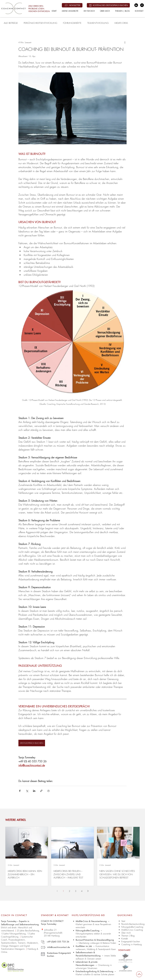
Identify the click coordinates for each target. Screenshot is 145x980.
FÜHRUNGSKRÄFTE (72, 23)
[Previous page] (57, 891)
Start (123, 921)
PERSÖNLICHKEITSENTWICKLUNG (40, 23)
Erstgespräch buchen (131, 942)
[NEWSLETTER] (72, 5)
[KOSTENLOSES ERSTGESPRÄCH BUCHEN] (108, 5)
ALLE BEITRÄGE (11, 23)
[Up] (139, 974)
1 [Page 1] (63, 891)
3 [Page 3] (76, 891)
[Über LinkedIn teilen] (34, 791)
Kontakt (125, 939)
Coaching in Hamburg (132, 944)
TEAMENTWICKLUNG (98, 23)
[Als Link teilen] (41, 791)
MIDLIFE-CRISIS (121, 23)
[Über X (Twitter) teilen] (27, 791)
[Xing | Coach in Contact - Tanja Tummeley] (142, 5)
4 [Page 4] (82, 891)
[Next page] (88, 891)
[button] (70, 11)
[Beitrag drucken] (48, 791)
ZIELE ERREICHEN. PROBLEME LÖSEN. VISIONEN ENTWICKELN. (39, 9)
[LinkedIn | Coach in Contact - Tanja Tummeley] (136, 5)
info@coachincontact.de (58, 947)
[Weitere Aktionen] (125, 42)
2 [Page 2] (70, 891)
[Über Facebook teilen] (20, 791)
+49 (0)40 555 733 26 (58, 942)
